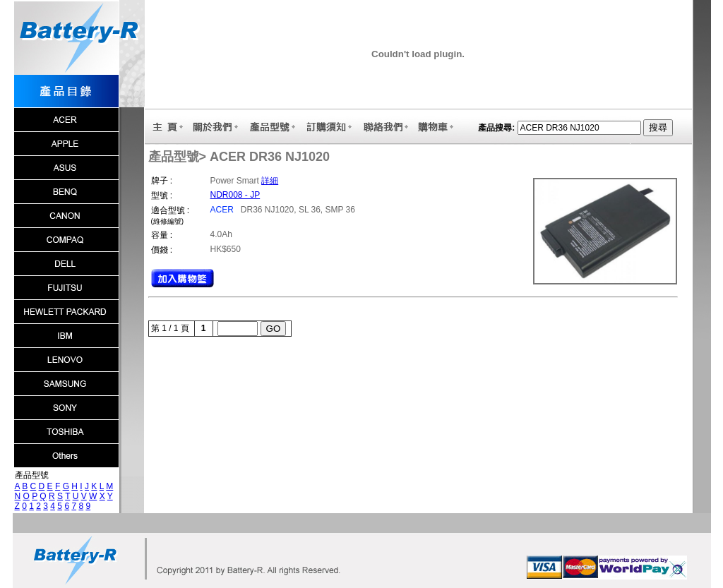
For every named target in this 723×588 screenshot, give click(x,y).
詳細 (270, 181)
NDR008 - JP (235, 195)
